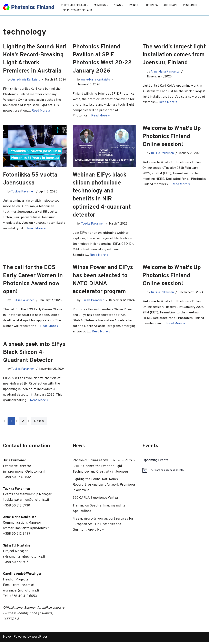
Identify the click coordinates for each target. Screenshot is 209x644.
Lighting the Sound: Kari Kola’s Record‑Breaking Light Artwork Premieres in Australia (104, 487)
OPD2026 (152, 5)
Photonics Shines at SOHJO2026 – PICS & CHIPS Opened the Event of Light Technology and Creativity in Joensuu (104, 468)
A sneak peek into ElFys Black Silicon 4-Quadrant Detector (34, 354)
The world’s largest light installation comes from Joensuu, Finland (174, 55)
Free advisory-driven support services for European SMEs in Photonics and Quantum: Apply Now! (103, 526)
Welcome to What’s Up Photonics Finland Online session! (172, 137)
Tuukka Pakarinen (23, 192)
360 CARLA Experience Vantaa (95, 500)
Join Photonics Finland (77, 10)
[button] (88, 5)
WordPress (40, 639)
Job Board (171, 5)
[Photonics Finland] (29, 8)
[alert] (174, 472)
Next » (39, 423)
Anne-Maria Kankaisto (26, 80)
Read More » (41, 116)
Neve (7, 639)
